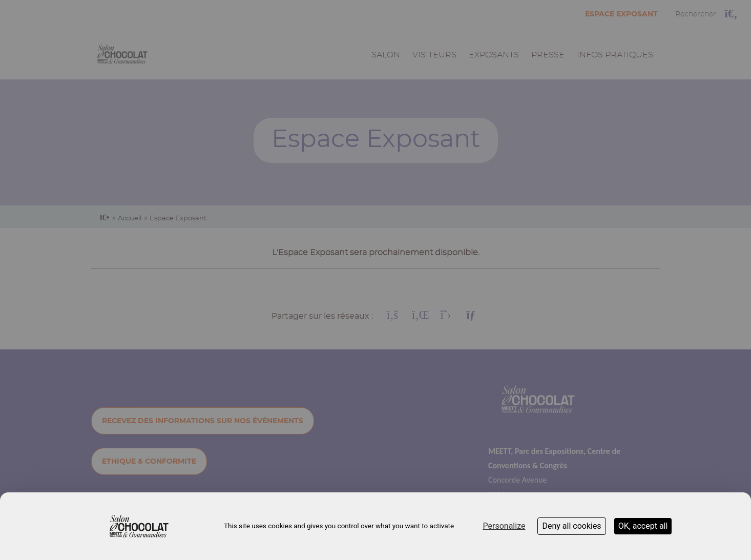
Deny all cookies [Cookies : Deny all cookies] (571, 526)
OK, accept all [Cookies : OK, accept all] (643, 526)
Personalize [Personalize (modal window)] (504, 526)
